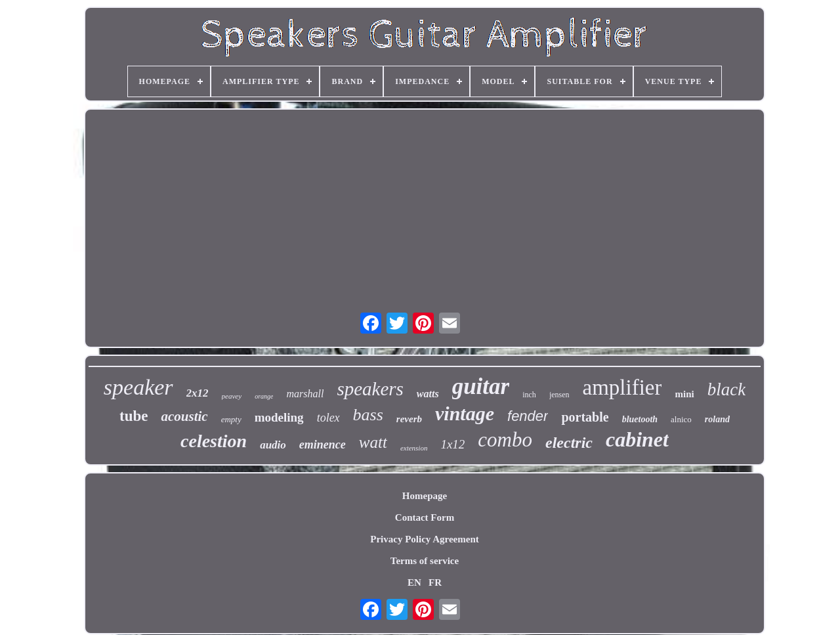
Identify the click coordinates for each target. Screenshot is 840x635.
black (726, 389)
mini (684, 394)
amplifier (622, 387)
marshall (305, 394)
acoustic (184, 416)
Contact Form (425, 517)
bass (368, 415)
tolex (328, 418)
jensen (559, 395)
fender (528, 416)
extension (414, 448)
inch (529, 395)
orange (264, 396)
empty (231, 419)
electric (569, 443)
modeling (279, 417)
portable (585, 417)
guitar (481, 386)
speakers (370, 389)
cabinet (637, 439)
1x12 (452, 444)
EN (414, 582)
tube (134, 416)
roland (717, 419)
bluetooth (640, 419)
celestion (214, 441)
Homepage (425, 496)
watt (373, 442)
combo (505, 440)
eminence (323, 445)
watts (428, 394)
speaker (138, 387)
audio (273, 445)
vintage (465, 413)
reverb (409, 419)
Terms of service (425, 561)
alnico (681, 419)
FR (435, 582)
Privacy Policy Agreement (425, 539)
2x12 (198, 393)
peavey (232, 396)
